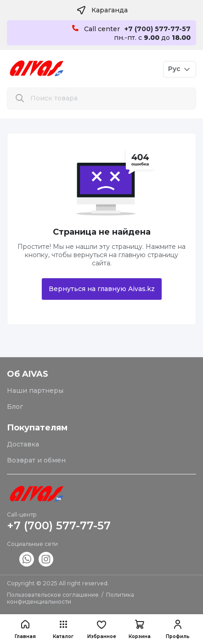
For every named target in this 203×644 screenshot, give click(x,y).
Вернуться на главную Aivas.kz (102, 289)
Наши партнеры (35, 391)
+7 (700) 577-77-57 (59, 526)
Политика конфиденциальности (70, 598)
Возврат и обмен (36, 460)
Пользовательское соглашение (53, 595)
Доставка (23, 444)
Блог (15, 407)
